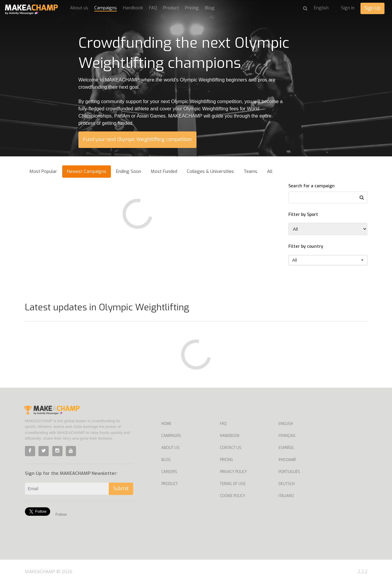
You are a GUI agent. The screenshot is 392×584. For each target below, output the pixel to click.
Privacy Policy (233, 472)
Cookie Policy (232, 496)
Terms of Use (233, 484)
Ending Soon (129, 171)
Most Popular (43, 171)
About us (79, 8)
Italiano (286, 496)
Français (287, 436)
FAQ (153, 8)
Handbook (133, 8)
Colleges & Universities (210, 171)
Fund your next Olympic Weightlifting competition (137, 139)
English (286, 424)
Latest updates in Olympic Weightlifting (107, 307)
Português (289, 472)
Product (171, 8)
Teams (251, 171)
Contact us (231, 448)
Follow (61, 514)
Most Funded (164, 171)
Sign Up (372, 8)
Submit (121, 489)
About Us (170, 448)
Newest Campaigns (87, 171)
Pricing (192, 8)
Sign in (348, 8)
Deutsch (287, 484)
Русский (287, 460)
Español (286, 448)
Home (166, 424)
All (270, 171)
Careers (169, 472)
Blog (210, 8)
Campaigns (106, 8)
